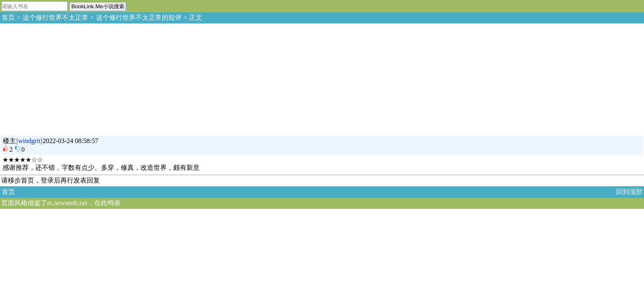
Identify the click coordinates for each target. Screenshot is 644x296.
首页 (8, 17)
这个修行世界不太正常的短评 (139, 17)
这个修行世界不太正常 (55, 17)
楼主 (9, 141)
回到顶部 (629, 192)
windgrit (29, 141)
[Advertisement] (62, 78)
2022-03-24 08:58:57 (71, 141)
